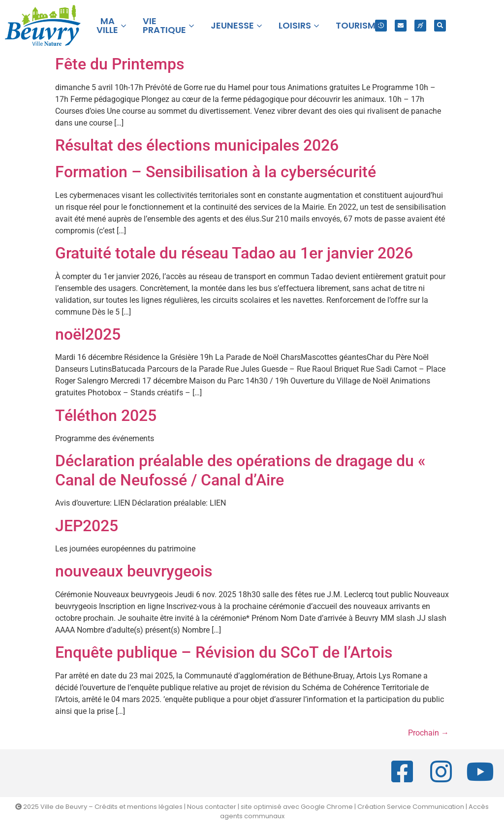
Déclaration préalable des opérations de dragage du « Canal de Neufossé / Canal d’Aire (240, 470)
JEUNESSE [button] (236, 25)
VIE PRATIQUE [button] (168, 25)
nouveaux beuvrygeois (134, 571)
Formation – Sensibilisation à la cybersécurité (216, 172)
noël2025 (88, 334)
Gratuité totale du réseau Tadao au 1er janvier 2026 (234, 253)
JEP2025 (87, 526)
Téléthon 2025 (106, 416)
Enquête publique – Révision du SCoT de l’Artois (224, 652)
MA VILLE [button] (111, 25)
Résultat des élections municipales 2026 (197, 145)
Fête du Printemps (120, 64)
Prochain (428, 733)
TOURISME (358, 25)
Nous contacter (212, 807)
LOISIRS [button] (299, 25)
